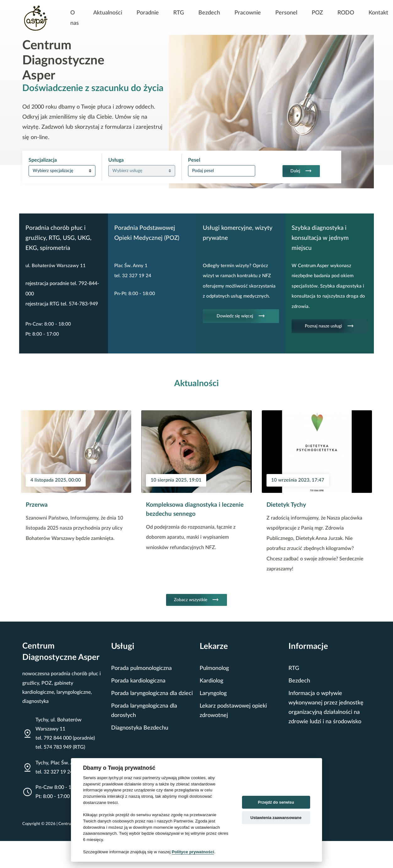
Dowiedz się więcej (241, 316)
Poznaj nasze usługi (329, 326)
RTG (179, 13)
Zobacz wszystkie (196, 600)
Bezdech (209, 13)
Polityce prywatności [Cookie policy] (193, 852)
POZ (317, 13)
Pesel (194, 160)
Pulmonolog (214, 668)
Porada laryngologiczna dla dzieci (152, 693)
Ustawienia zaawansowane (276, 818)
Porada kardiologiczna (138, 681)
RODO (346, 13)
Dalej (301, 171)
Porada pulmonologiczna (141, 668)
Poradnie (148, 13)
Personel (286, 13)
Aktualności (108, 13)
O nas (75, 18)
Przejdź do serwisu (276, 802)
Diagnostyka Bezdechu (140, 728)
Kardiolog (211, 681)
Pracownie (248, 13)
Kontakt (378, 13)
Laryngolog (213, 693)
